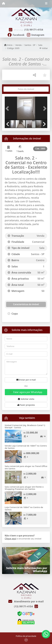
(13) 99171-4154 (34, 30)
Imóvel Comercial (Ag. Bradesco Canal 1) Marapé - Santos (25, 426)
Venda (19, 45)
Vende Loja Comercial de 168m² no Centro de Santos (26, 447)
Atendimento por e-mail (26, 601)
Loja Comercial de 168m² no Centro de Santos (24, 508)
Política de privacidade (26, 636)
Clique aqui (10, 539)
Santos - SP (30, 45)
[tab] (14, 89)
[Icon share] (16, 35)
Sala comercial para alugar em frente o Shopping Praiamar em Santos (24, 488)
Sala (40, 45)
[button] (8, 109)
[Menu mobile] (4, 4)
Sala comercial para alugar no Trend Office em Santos (26, 467)
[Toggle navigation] (46, 4)
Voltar (44, 48)
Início (8, 45)
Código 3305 (13, 48)
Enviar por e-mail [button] (26, 380)
